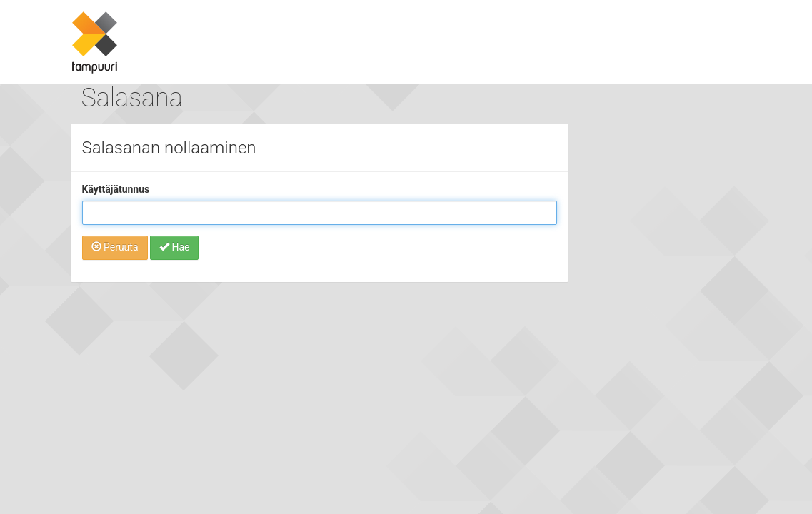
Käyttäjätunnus (116, 189)
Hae (175, 247)
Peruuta (115, 247)
